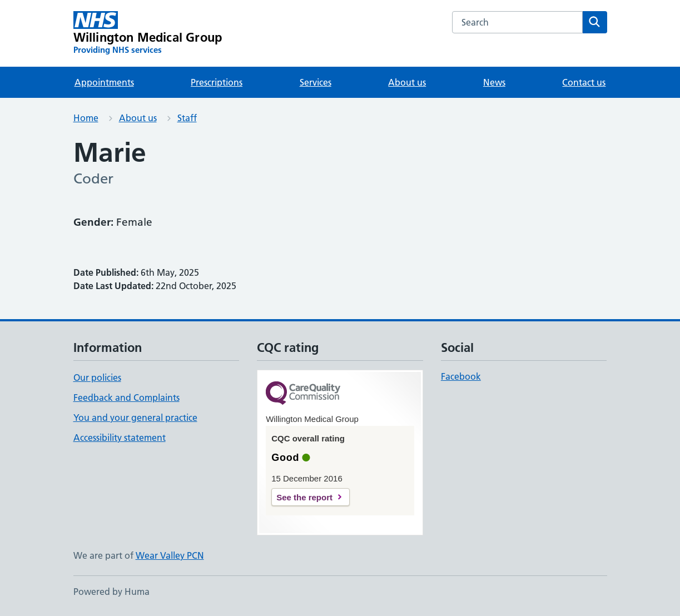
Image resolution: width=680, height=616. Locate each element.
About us (407, 82)
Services (316, 82)
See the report (304, 497)
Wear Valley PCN (170, 555)
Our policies (97, 377)
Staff (187, 118)
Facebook (461, 376)
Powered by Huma (111, 592)
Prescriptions (217, 82)
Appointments (104, 82)
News (494, 82)
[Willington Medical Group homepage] (148, 33)
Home (86, 118)
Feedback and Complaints (126, 398)
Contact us (584, 82)
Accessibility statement (120, 438)
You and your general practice (135, 418)
